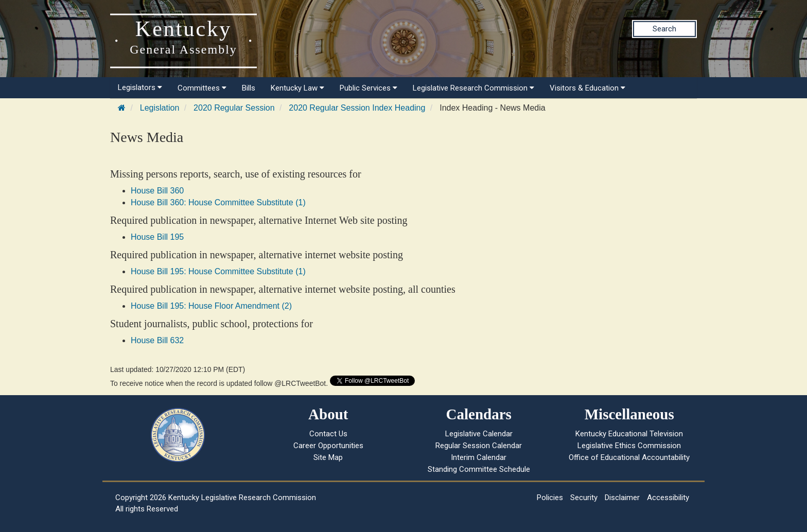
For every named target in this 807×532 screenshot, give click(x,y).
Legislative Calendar (479, 434)
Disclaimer (622, 498)
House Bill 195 (157, 237)
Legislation (160, 108)
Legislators (140, 87)
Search (664, 29)
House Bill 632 (157, 340)
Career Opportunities (328, 446)
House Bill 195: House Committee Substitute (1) (218, 271)
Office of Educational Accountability (629, 457)
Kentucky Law (297, 88)
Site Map (328, 457)
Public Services (369, 88)
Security (584, 498)
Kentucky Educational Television (629, 434)
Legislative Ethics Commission (629, 446)
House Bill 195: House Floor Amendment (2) (211, 306)
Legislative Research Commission (473, 88)
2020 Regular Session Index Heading (357, 108)
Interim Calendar (479, 457)
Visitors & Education (587, 88)
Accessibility (668, 498)
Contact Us (328, 434)
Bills (249, 88)
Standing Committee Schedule (479, 469)
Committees (202, 88)
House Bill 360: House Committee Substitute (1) (218, 202)
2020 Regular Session (234, 108)
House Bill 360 (157, 191)
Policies (550, 498)
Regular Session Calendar (479, 446)
